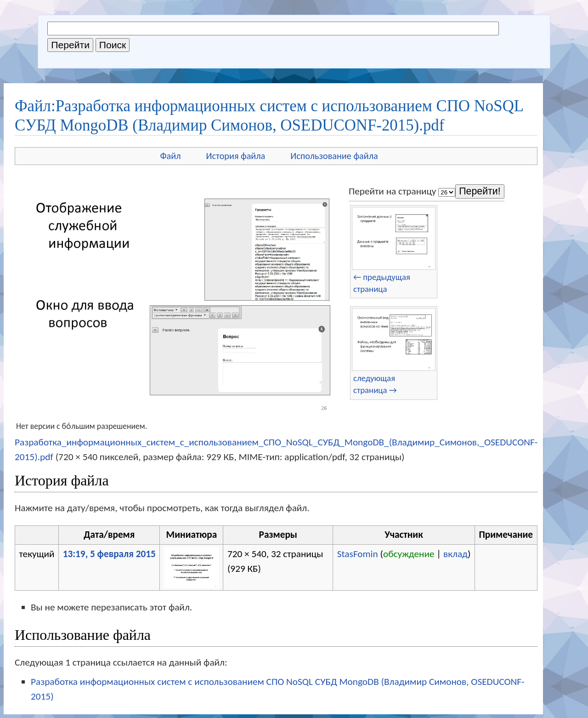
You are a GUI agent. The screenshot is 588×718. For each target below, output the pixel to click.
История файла (236, 156)
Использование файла (334, 156)
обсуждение (409, 554)
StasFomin (358, 554)
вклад (455, 554)
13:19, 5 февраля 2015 (109, 554)
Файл (170, 156)
